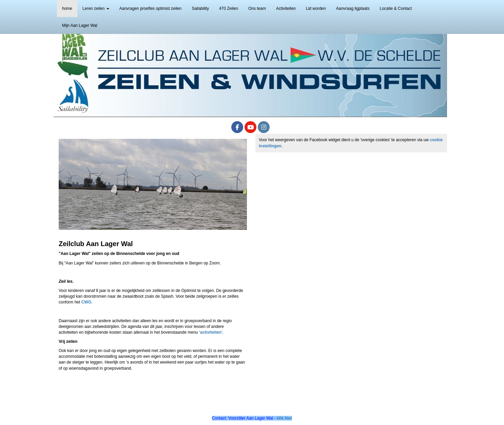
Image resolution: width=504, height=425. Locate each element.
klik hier (284, 418)
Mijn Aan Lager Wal (80, 25)
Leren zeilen (96, 8)
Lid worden (316, 8)
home (67, 8)
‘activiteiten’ (211, 332)
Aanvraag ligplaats (353, 8)
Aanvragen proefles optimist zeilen (150, 8)
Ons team (257, 8)
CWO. (87, 302)
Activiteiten (286, 8)
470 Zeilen (229, 8)
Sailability (200, 8)
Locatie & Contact (396, 8)
